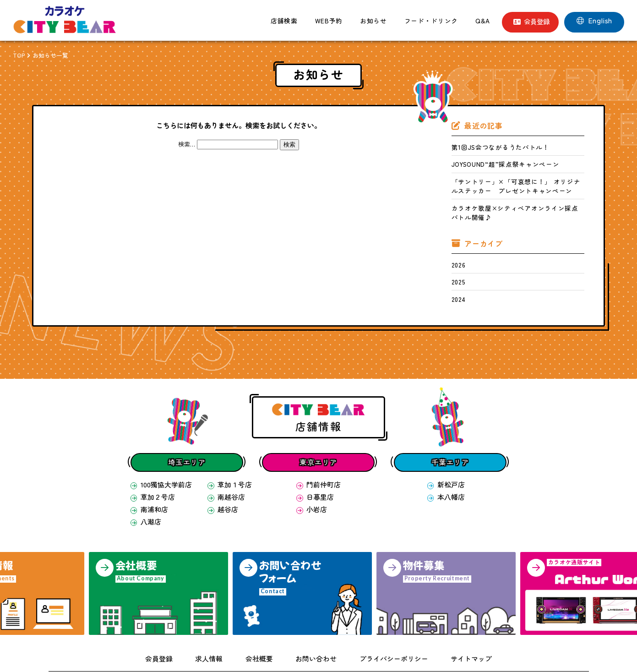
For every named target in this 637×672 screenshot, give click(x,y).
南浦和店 (147, 482)
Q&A (483, 21)
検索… (187, 144)
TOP (19, 55)
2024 (457, 276)
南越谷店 (224, 471)
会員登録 (531, 21)
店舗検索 (284, 21)
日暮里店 (316, 471)
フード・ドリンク (431, 21)
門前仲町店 (318, 460)
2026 (457, 245)
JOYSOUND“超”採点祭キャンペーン (494, 161)
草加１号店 (227, 460)
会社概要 (267, 628)
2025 (457, 261)
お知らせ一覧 (51, 55)
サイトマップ (454, 628)
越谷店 (221, 482)
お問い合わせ (317, 628)
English (594, 20)
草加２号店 (150, 471)
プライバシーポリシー (386, 628)
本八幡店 (446, 471)
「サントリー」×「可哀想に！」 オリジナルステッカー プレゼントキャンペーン (516, 180)
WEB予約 (329, 21)
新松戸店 (446, 460)
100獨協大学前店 (158, 460)
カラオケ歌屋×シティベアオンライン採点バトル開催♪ (517, 200)
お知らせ (373, 21)
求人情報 (222, 628)
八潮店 (144, 492)
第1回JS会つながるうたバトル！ (490, 146)
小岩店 (313, 482)
